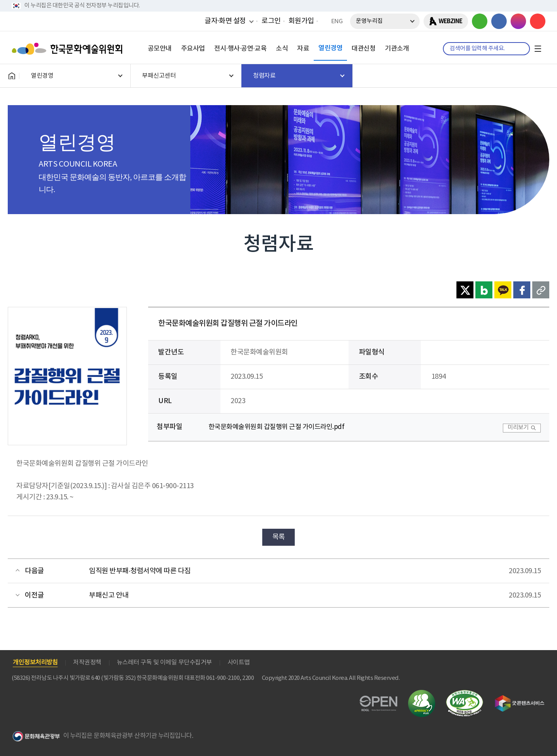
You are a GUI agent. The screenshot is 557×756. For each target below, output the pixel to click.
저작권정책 (87, 662)
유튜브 (538, 21)
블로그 (480, 21)
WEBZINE (450, 21)
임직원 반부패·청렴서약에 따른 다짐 (140, 571)
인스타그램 (518, 21)
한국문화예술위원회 (69, 49)
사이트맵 (239, 662)
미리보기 (518, 428)
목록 (279, 537)
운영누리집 (369, 21)
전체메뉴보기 (538, 49)
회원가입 (301, 21)
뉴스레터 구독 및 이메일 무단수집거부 (164, 662)
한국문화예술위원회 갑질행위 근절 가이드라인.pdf (277, 427)
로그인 (271, 21)
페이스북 (499, 21)
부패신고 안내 (109, 595)
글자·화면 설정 (225, 21)
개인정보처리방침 (35, 662)
